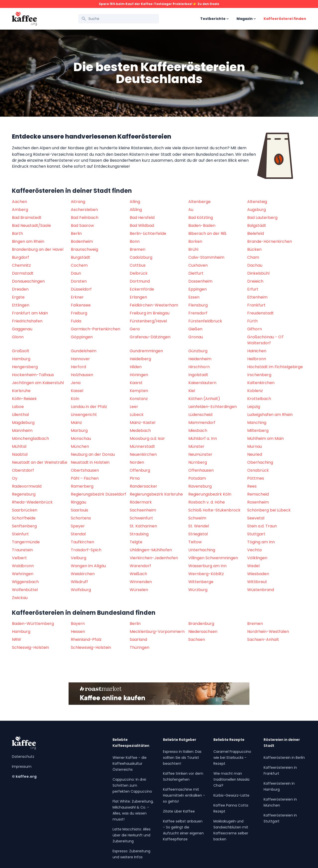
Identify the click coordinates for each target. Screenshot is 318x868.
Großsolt (21, 351)
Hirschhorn (199, 367)
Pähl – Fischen (85, 478)
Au (191, 210)
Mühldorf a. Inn (203, 438)
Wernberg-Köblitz (206, 574)
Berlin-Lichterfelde (148, 233)
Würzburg (198, 590)
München (80, 446)
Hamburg (21, 359)
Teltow (195, 542)
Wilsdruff (79, 582)
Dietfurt (196, 273)
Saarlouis (79, 510)
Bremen (138, 249)
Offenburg (140, 470)
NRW (17, 639)
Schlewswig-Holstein (91, 647)
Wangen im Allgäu (88, 566)
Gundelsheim (84, 351)
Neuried (255, 454)
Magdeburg (23, 423)
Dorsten (79, 281)
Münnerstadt (142, 446)
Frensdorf (198, 313)
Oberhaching (260, 462)
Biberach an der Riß (207, 233)
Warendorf (140, 566)
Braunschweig (84, 249)
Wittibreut (257, 582)
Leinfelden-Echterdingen (213, 407)
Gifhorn (255, 329)
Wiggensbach (25, 582)
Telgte (136, 542)
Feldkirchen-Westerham (154, 305)
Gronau (196, 337)
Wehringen (23, 574)
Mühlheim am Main (265, 438)
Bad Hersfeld (142, 218)
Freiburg (79, 313)
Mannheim (22, 431)
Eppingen (198, 289)
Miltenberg (258, 431)
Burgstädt (80, 257)
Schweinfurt (141, 518)
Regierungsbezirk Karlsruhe (156, 494)
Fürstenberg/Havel (148, 321)
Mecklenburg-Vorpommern (157, 632)
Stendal (78, 534)
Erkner (77, 297)
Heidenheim (200, 359)
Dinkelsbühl (258, 273)
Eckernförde (142, 289)
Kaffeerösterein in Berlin (284, 758)
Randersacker (143, 486)
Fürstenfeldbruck (205, 321)
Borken (195, 241)
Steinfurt (20, 534)
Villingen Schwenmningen (213, 558)
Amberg (20, 210)
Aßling (136, 210)
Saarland (138, 639)
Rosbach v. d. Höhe (207, 502)
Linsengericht (84, 415)
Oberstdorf (23, 470)
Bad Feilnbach (85, 218)
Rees (252, 486)
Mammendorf (202, 423)
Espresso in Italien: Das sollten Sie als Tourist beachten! (182, 758)
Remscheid (258, 494)
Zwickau (20, 598)
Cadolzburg (141, 257)
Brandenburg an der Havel (38, 249)
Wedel (253, 566)
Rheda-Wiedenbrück (32, 502)
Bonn (135, 241)
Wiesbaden (258, 574)
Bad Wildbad (142, 226)
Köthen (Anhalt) (204, 399)
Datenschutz (23, 757)
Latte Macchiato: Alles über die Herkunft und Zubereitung (132, 835)
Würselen (139, 590)
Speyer (78, 526)
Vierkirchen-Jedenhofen (154, 558)
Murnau (255, 446)
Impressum (22, 766)
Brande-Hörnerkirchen (270, 241)
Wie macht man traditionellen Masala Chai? (231, 779)
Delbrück (139, 273)
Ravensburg (200, 486)
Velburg (79, 558)
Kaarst (136, 383)
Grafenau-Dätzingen (150, 337)
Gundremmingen (146, 351)
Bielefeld (256, 233)
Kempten (139, 391)
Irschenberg (259, 375)
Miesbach (198, 431)
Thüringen (139, 647)
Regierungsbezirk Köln (210, 494)
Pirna (135, 478)
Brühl (193, 249)
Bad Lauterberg (262, 218)
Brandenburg (201, 624)
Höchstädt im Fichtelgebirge (275, 367)
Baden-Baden (202, 226)
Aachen (20, 202)
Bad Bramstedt (27, 218)
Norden (137, 462)
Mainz (76, 423)
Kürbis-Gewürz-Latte (231, 795)
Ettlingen (21, 305)
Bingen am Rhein (28, 241)
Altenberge (199, 202)
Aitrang (78, 202)
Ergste (18, 297)
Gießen (195, 329)
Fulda (76, 321)
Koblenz (255, 391)
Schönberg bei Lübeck (269, 510)
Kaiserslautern (202, 383)
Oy (15, 478)
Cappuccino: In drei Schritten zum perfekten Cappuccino (132, 785)
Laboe (18, 407)
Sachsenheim (143, 510)
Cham (253, 257)
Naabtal (20, 454)
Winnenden (141, 582)
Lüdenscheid (200, 415)
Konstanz (139, 399)
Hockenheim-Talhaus (33, 375)
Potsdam (197, 478)
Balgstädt (257, 226)
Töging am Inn (261, 542)
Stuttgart (256, 534)
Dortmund (140, 281)
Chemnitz (21, 265)
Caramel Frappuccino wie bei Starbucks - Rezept (232, 758)
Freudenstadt (260, 313)
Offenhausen (201, 470)
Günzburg (198, 351)
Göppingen (82, 337)
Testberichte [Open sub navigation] (214, 19)
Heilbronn (257, 359)
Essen (194, 297)
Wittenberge (201, 582)
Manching (257, 423)
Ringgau (79, 502)
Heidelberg (140, 359)
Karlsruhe (21, 391)
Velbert (19, 558)
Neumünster (200, 454)
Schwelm (197, 518)
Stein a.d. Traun (262, 526)
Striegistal (198, 534)
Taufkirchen (82, 542)
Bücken (254, 249)
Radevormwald (27, 486)
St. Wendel (199, 526)
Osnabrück (258, 470)
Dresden (20, 289)
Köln (75, 399)
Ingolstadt (198, 375)
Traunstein (22, 550)
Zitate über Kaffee (179, 811)
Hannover (80, 359)
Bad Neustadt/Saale (31, 226)
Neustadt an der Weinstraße (40, 462)
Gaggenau (22, 329)
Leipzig (254, 407)
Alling (135, 202)
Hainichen (257, 351)
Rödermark (141, 502)
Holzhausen (82, 375)
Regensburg (24, 494)
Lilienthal (20, 415)
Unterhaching (202, 550)
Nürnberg (198, 462)
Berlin (76, 233)
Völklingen (257, 558)
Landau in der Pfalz (89, 407)
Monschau (81, 438)
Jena (76, 383)
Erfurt (253, 289)
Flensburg (198, 305)
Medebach (140, 431)
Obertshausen (85, 470)
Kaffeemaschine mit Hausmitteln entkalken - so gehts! (184, 795)
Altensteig (257, 202)
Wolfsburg (81, 590)
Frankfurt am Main (30, 313)
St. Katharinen (143, 526)
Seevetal (256, 518)
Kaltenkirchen (261, 383)
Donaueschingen (28, 281)
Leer (134, 407)
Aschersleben (84, 210)
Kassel (77, 391)
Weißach (138, 574)
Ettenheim (257, 297)
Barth (17, 233)
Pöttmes (256, 478)
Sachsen (197, 639)
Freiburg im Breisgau (150, 313)
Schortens (81, 518)
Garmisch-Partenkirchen (96, 329)
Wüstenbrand (261, 590)
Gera (135, 329)
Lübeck (137, 415)
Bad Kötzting (201, 218)
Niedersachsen (203, 632)
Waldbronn (23, 566)
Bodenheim (82, 241)
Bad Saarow (82, 226)
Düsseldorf (81, 289)
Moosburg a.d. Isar (147, 438)
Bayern (78, 624)
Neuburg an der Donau (93, 454)
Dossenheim (200, 281)
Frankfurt (256, 305)
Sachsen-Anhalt (263, 639)
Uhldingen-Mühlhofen (151, 550)
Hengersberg (25, 367)
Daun (76, 273)
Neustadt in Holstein (90, 462)
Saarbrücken (25, 510)
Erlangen (138, 297)
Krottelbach (259, 399)
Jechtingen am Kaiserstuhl (38, 383)
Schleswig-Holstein (30, 647)
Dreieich (255, 281)
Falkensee (81, 305)
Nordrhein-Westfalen (268, 632)
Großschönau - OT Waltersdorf (266, 340)
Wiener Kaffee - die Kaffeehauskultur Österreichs (130, 764)
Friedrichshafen (27, 321)
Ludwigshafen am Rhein (270, 415)
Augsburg (257, 210)
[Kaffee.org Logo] (24, 19)
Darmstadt (23, 273)
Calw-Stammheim (206, 257)
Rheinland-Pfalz (86, 639)
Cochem (79, 265)
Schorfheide (24, 518)
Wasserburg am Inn (207, 566)
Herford (78, 367)
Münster (196, 446)
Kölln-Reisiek (24, 399)
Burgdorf (20, 257)
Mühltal (19, 446)
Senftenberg (24, 526)
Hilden (136, 367)
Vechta (254, 550)
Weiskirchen (83, 574)
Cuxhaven (198, 265)
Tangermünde (26, 542)
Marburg (79, 431)
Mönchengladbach (30, 438)
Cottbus (138, 265)
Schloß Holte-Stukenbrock (214, 510)
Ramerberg (82, 486)
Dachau (255, 265)
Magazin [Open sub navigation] (246, 19)
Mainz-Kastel (142, 423)
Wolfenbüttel (25, 590)
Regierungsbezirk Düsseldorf (99, 494)
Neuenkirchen (143, 454)
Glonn (18, 337)
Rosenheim (258, 502)
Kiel (192, 391)
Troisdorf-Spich (86, 550)
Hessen (78, 632)
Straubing (139, 534)
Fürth (252, 321)
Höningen (139, 375)
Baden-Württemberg (33, 624)
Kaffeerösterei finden (285, 19)
